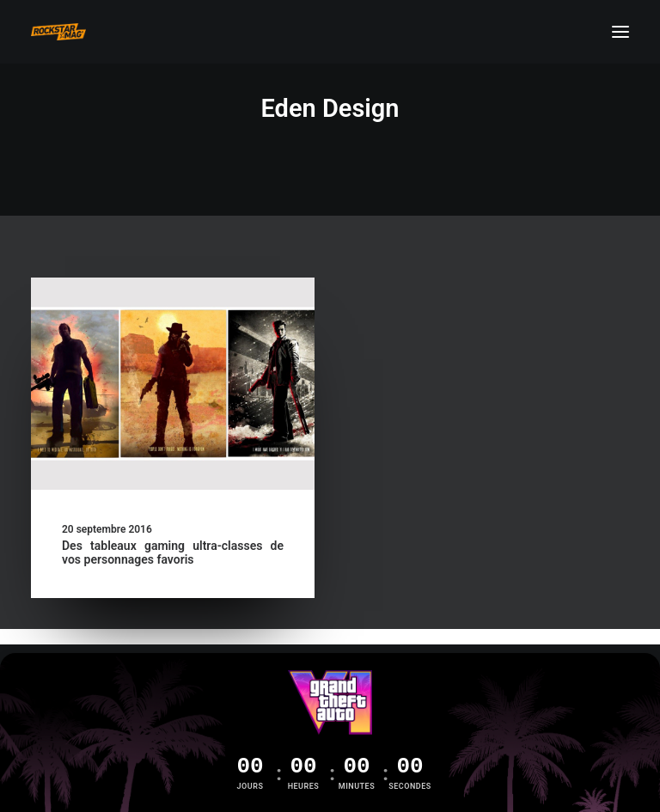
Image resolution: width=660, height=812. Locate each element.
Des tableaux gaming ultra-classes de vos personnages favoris (173, 553)
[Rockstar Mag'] (58, 32)
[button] (620, 32)
